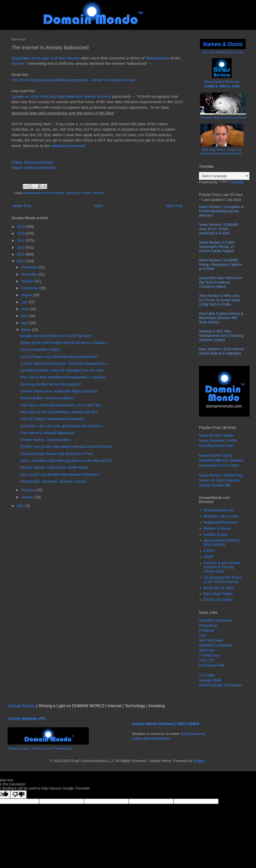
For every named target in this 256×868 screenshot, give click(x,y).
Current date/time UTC (26, 719)
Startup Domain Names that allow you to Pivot (57, 454)
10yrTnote (207, 650)
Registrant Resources (221, 522)
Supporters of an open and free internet (45, 58)
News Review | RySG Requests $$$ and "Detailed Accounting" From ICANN (221, 460)
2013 (21, 506)
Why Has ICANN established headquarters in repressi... (64, 377)
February (29, 490)
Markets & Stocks (217, 528)
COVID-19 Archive (218, 600)
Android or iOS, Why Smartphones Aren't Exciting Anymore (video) (221, 336)
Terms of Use (41, 748)
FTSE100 (206, 630)
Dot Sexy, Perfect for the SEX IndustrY (51, 384)
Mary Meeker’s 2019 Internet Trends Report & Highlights (222, 351)
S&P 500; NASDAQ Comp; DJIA (223, 52)
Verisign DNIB (210, 680)
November (30, 274)
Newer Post (22, 206)
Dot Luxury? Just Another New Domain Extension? (60, 475)
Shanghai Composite (215, 620)
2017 (21, 241)
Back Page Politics (218, 594)
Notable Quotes (216, 534)
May (25, 316)
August (27, 295)
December (30, 267)
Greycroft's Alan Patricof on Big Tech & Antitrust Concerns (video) (220, 282)
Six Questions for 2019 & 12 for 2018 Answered (223, 580)
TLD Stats (207, 675)
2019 (21, 227)
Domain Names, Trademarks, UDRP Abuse (54, 467)
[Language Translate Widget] (224, 176)
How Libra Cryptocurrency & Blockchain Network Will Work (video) (221, 318)
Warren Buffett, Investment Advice (47, 398)
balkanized (60, 146)
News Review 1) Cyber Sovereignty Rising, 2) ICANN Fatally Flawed (217, 247)
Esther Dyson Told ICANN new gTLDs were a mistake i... (65, 343)
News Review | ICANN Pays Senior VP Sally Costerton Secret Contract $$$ (221, 480)
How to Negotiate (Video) (40, 350)
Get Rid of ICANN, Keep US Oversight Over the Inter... (63, 370)
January (28, 497)
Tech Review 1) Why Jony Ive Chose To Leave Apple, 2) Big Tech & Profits (220, 300)
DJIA (203, 635)
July (25, 302)
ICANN (86, 193)
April (25, 323)
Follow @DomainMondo (32, 162)
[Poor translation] (19, 794)
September (30, 288)
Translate (231, 182)
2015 (21, 254)
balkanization (158, 58)
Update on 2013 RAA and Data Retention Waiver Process (61, 96)
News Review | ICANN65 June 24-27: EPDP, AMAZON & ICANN (219, 229)
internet (18, 63)
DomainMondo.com (219, 510)
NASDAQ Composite (215, 645)
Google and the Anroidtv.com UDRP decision (56, 336)
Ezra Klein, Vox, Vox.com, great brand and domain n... (63, 426)
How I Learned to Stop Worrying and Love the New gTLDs (66, 461)
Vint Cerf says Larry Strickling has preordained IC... (61, 357)
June (25, 309)
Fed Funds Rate (212, 665)
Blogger (199, 761)
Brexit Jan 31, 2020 (219, 588)
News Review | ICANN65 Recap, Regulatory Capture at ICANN (221, 264)
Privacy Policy (18, 748)
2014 (21, 261)
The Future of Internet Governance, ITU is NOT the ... (62, 405)
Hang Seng (208, 625)
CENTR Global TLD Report (220, 685)
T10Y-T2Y (207, 660)
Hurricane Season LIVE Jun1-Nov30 (223, 118)
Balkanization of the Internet (44, 193)
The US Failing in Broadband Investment (52, 419)
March (26, 330)
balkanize (73, 193)
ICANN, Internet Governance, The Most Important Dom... (65, 364)
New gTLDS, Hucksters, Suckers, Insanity (53, 481)
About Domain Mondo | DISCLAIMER (222, 542)
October (28, 281)
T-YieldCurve (209, 655)
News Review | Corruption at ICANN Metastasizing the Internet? (221, 211)
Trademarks (63, 748)
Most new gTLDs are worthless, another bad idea (59, 412)
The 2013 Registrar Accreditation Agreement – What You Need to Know (73, 80)
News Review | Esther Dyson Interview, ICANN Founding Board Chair (218, 440)
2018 (21, 233)
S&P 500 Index (211, 640)
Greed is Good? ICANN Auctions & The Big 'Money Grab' (222, 567)
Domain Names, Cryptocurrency (45, 440)
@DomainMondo (193, 734)
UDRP (209, 557)
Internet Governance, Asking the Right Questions (59, 391)
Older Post (174, 206)
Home (98, 206)
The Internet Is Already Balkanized (47, 433)
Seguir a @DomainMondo (34, 168)
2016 (21, 247)
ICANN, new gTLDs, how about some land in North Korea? (67, 447)
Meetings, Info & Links (221, 516)
